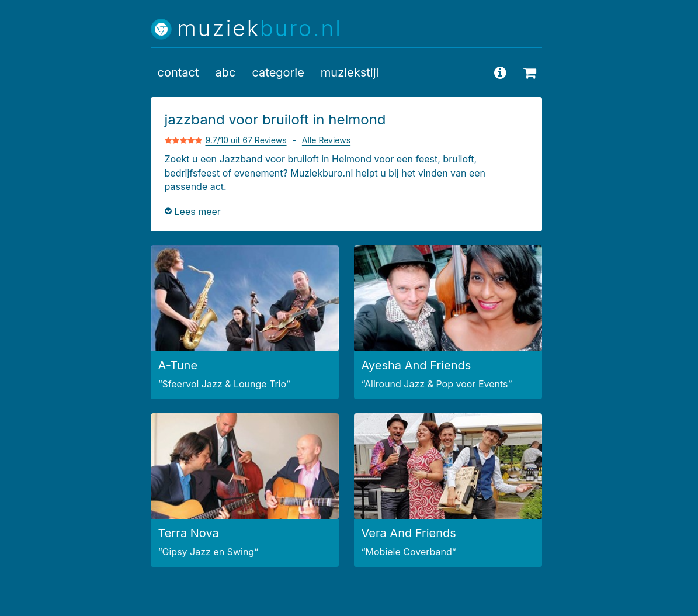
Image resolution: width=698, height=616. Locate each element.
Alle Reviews (326, 140)
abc (226, 72)
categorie (278, 72)
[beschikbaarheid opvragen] (530, 72)
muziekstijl (350, 72)
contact (178, 72)
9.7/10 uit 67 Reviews (246, 140)
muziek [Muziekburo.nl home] (260, 29)
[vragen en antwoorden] (501, 72)
